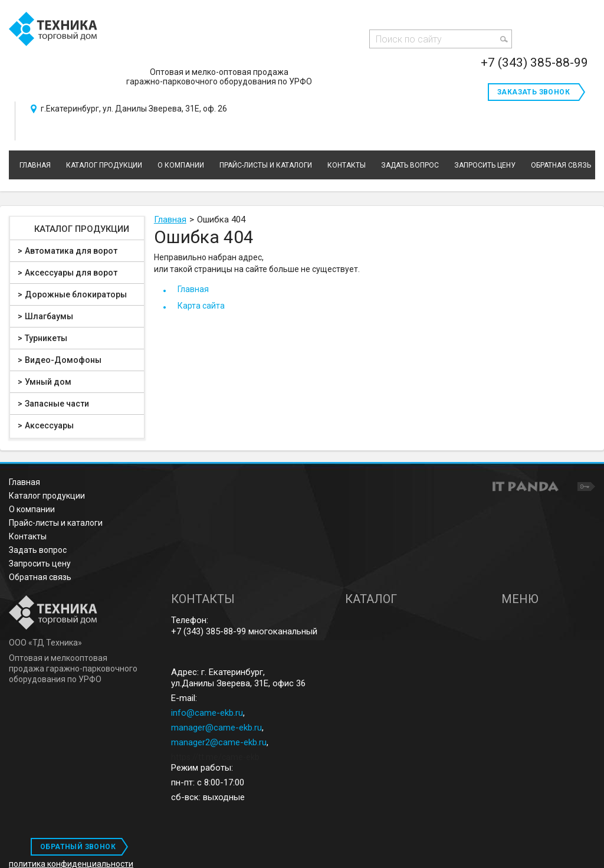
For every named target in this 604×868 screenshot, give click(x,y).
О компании (32, 509)
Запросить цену (40, 564)
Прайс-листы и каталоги (56, 523)
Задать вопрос (38, 550)
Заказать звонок (534, 92)
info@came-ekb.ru (207, 713)
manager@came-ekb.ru (216, 728)
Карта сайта (201, 306)
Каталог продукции (82, 229)
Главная (170, 220)
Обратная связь (40, 577)
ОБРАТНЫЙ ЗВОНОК (78, 847)
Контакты (28, 536)
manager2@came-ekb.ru (219, 742)
